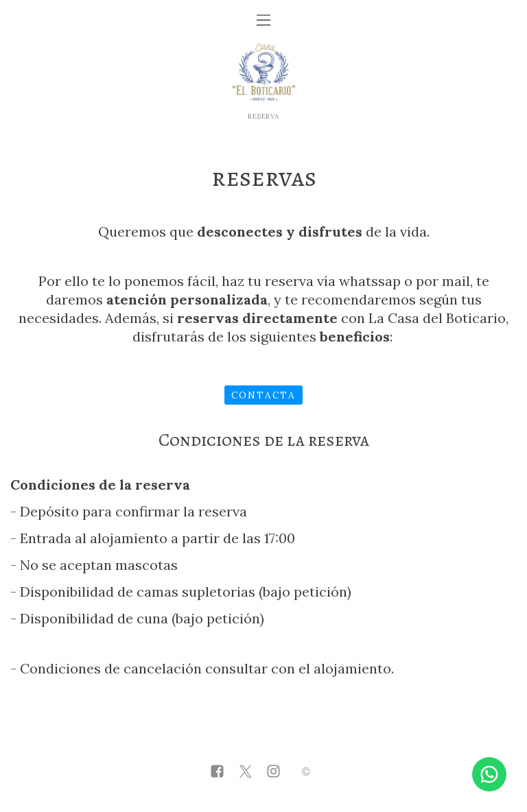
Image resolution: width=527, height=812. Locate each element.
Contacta (263, 395)
